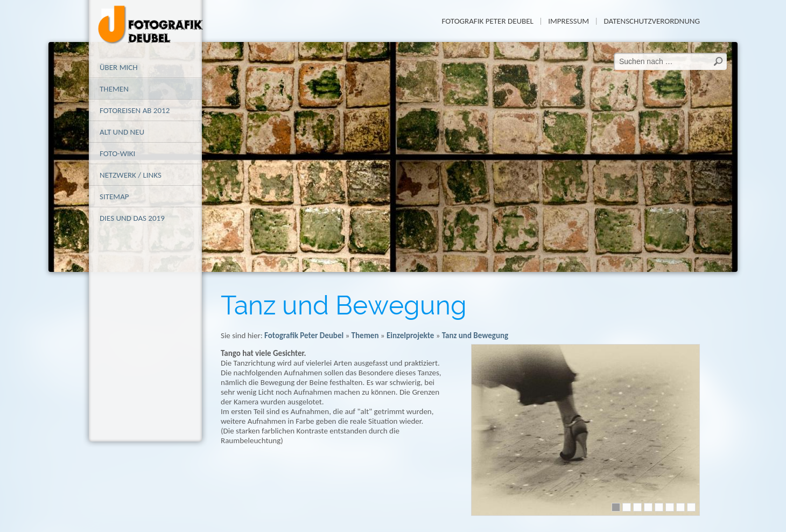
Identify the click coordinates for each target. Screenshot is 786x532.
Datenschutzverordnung (652, 21)
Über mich (119, 67)
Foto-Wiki (117, 153)
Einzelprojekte (410, 335)
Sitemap (114, 197)
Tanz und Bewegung (475, 335)
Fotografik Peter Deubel (487, 21)
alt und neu (122, 132)
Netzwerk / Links (131, 175)
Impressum (569, 21)
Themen (114, 89)
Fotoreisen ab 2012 (135, 110)
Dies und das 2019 (132, 218)
